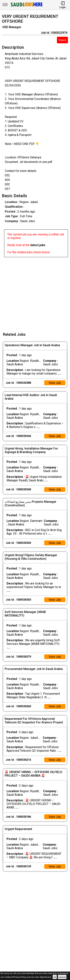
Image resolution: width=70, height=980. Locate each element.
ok (55, 977)
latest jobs (38, 245)
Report (62, 40)
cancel (62, 977)
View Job (55, 383)
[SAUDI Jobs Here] (26, 6)
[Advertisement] (35, 292)
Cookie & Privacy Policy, (16, 977)
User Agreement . (43, 977)
